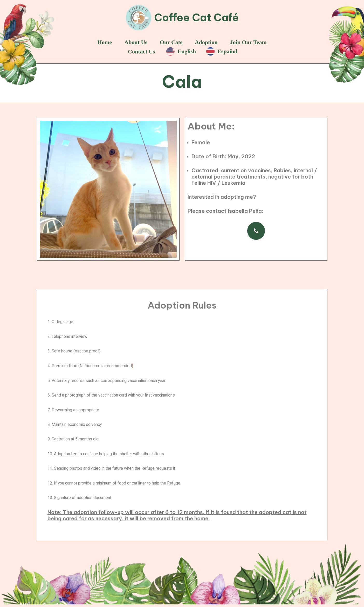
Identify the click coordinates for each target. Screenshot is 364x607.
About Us (135, 42)
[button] (256, 231)
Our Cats (171, 42)
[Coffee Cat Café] (182, 18)
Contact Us (141, 52)
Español (222, 52)
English (181, 52)
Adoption (207, 42)
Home (104, 42)
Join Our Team (249, 42)
